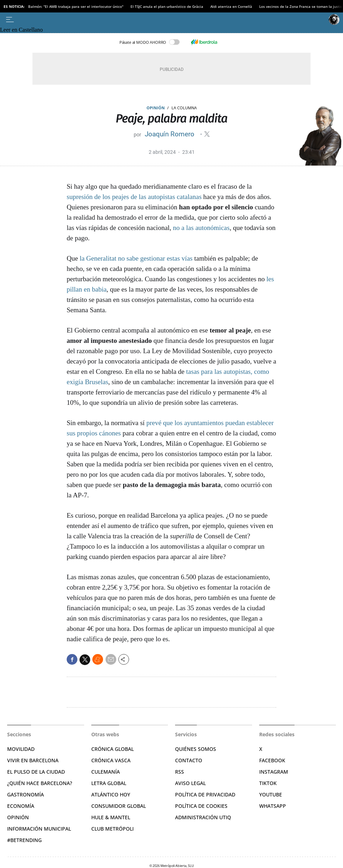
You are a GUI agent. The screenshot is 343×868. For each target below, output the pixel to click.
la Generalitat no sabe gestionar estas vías (136, 258)
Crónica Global (112, 749)
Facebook (272, 760)
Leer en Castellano (21, 30)
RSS (180, 772)
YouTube (271, 794)
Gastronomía (25, 794)
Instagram (274, 772)
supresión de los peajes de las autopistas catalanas (134, 197)
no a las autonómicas (201, 228)
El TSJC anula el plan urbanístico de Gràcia (167, 6)
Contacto (189, 760)
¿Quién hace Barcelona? (40, 783)
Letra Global (109, 783)
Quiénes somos (196, 749)
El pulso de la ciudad (36, 772)
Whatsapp (273, 806)
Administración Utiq (203, 817)
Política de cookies (201, 806)
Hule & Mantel (111, 817)
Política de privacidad (205, 794)
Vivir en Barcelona (33, 760)
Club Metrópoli (112, 829)
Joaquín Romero (170, 134)
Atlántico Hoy (111, 794)
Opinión (156, 108)
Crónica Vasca (111, 760)
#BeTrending (24, 840)
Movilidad (21, 749)
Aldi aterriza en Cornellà (231, 6)
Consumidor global (119, 806)
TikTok (268, 783)
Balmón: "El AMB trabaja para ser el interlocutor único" (76, 6)
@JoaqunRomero (207, 134)
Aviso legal (190, 783)
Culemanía (106, 772)
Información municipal (39, 829)
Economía (21, 806)
